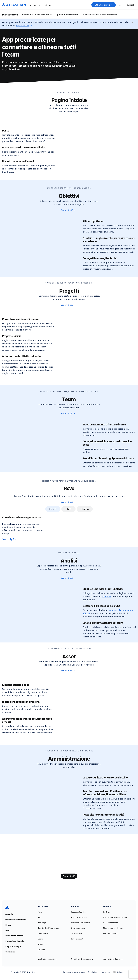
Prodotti (35, 5)
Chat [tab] (68, 509)
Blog (7, 930)
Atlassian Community (80, 923)
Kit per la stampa (13, 946)
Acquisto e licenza (79, 917)
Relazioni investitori (14, 936)
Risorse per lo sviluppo (113, 928)
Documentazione (111, 923)
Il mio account (77, 939)
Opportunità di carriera (16, 919)
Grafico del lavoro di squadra (37, 14)
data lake (107, 596)
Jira (40, 917)
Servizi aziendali (110, 934)
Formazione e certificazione (115, 917)
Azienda (9, 914)
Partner (106, 912)
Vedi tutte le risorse (113, 959)
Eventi (8, 925)
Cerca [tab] (53, 509)
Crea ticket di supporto (82, 959)
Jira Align (42, 923)
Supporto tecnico (78, 912)
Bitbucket (42, 950)
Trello (40, 944)
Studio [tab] (85, 509)
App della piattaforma (67, 14)
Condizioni (93, 972)
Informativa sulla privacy (74, 972)
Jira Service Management (49, 928)
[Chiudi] (133, 22)
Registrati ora (23, 25)
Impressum (105, 972)
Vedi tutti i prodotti (48, 959)
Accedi (130, 5)
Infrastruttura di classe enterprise (100, 14)
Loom (40, 939)
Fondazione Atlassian (15, 941)
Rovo (40, 912)
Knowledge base (78, 928)
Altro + (48, 5)
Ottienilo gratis (104, 5)
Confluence (43, 934)
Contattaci (10, 952)
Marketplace (76, 934)
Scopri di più (68, 210)
